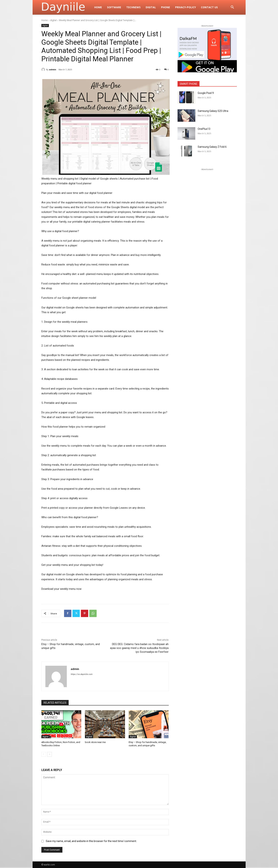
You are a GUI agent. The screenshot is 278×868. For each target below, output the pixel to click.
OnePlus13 (204, 129)
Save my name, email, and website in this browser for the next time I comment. (91, 841)
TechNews (133, 7)
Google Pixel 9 (206, 93)
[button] (232, 8)
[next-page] (50, 754)
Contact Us (209, 7)
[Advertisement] (207, 194)
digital (151, 7)
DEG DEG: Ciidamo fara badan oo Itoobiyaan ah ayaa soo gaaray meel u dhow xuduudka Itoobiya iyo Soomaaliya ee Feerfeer (139, 648)
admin (53, 69)
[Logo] (67, 7)
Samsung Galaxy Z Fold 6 (212, 147)
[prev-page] (44, 754)
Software (114, 7)
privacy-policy (185, 7)
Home (98, 7)
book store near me (95, 742)
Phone (166, 7)
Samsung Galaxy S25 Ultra (213, 111)
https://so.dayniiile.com (82, 674)
